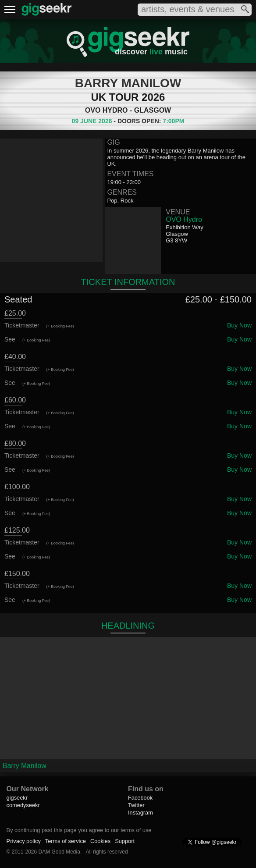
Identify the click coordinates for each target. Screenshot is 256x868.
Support (125, 841)
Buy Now (239, 325)
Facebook (140, 798)
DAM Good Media (59, 852)
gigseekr (17, 798)
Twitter (136, 805)
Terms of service (66, 841)
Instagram (140, 813)
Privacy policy (24, 841)
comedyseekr (23, 805)
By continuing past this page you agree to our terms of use (79, 830)
